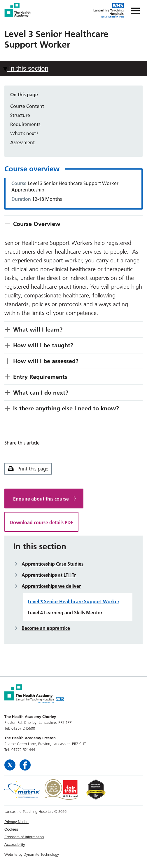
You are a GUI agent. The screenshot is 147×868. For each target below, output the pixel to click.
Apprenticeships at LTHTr (49, 575)
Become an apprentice (46, 628)
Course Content (27, 106)
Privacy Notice (16, 822)
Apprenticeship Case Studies (52, 564)
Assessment (22, 142)
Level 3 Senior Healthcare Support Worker (73, 602)
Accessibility (15, 845)
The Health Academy (18, 10)
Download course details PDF (41, 522)
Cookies (11, 829)
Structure (20, 115)
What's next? (24, 133)
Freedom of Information (24, 837)
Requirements (25, 124)
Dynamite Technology (41, 854)
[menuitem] (73, 822)
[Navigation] (135, 10)
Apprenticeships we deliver (51, 586)
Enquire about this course (41, 499)
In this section (26, 68)
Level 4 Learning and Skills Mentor (65, 613)
